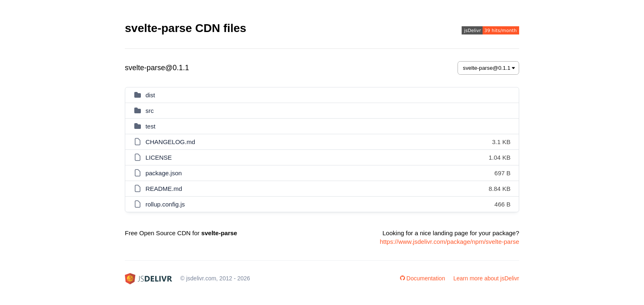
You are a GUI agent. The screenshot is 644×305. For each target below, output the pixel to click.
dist (150, 95)
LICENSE (159, 157)
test (150, 126)
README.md (164, 189)
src (149, 111)
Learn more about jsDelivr (486, 278)
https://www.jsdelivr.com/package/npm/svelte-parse (450, 242)
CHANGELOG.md (170, 142)
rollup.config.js (165, 204)
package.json (163, 173)
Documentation (423, 278)
